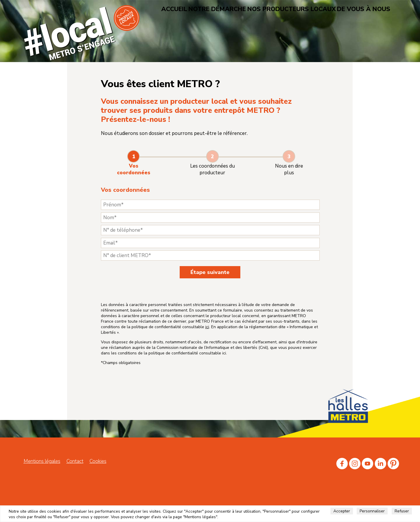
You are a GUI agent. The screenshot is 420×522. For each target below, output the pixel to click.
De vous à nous (350, 9)
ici (192, 355)
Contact (75, 487)
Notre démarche (230, 9)
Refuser (402, 511)
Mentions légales (42, 487)
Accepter (342, 511)
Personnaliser (372, 511)
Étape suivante (210, 272)
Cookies (98, 487)
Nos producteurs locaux (291, 9)
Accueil (192, 9)
